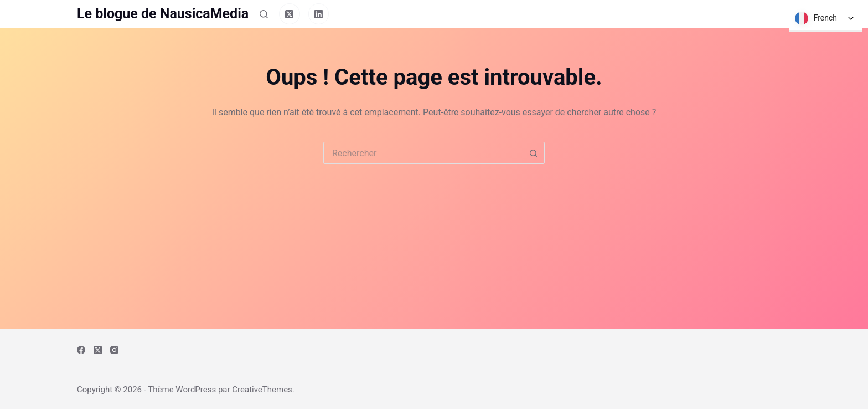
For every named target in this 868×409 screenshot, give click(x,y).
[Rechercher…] (423, 153)
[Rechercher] (264, 14)
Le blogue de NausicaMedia (163, 14)
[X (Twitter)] (290, 14)
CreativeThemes (262, 390)
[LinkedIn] (319, 14)
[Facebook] (81, 350)
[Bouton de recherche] (534, 153)
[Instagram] (114, 350)
